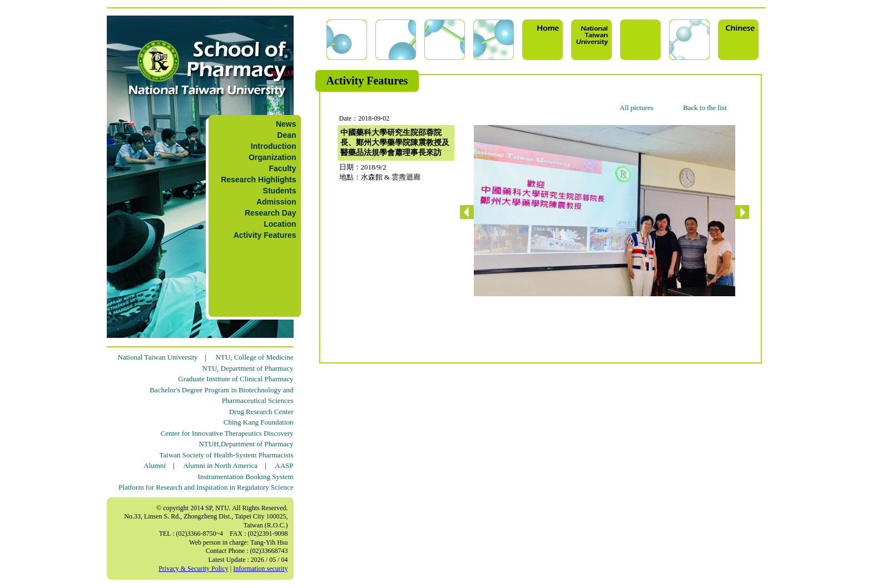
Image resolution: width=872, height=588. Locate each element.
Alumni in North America (220, 465)
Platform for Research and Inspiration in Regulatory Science (206, 487)
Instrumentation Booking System (246, 477)
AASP (284, 465)
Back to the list (705, 108)
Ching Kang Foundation (259, 422)
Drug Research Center (261, 412)
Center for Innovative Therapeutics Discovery (227, 433)
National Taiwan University (158, 357)
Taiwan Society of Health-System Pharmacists (227, 455)
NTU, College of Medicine (254, 357)
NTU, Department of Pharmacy (248, 368)
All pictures (636, 108)
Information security (260, 569)
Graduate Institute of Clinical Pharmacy (236, 379)
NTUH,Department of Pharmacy (246, 444)
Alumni (155, 465)
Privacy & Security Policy (194, 569)
